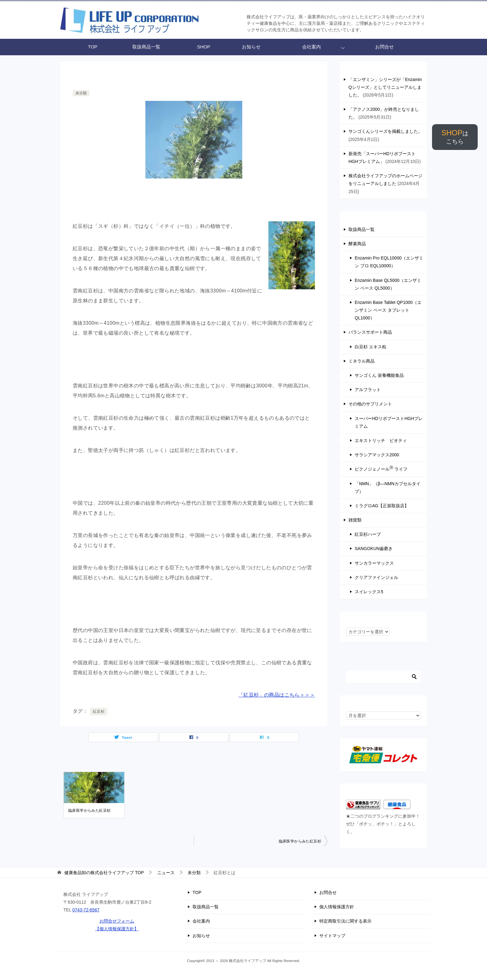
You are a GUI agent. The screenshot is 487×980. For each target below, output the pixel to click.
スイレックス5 (369, 592)
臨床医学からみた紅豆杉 (89, 811)
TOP (93, 47)
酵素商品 (357, 244)
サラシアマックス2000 (377, 455)
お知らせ (251, 47)
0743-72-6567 (86, 910)
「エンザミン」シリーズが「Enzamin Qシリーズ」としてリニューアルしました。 (385, 87)
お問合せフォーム (117, 921)
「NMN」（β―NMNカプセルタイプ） (388, 488)
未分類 (81, 93)
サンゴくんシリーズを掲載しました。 (385, 131)
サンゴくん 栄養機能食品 (379, 375)
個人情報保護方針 (337, 907)
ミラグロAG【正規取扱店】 (382, 506)
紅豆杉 (99, 711)
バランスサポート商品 (370, 332)
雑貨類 (355, 520)
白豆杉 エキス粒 (371, 347)
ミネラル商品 (362, 361)
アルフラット (368, 390)
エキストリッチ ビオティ (381, 440)
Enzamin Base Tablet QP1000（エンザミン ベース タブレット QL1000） (388, 310)
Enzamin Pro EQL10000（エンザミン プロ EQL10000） (389, 262)
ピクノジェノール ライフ (381, 468)
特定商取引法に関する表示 (345, 921)
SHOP (455, 137)
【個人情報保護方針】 (117, 929)
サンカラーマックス (374, 563)
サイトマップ (332, 936)
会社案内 (312, 47)
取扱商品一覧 (146, 47)
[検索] (383, 677)
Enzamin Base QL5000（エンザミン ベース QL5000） (388, 284)
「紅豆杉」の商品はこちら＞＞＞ (277, 695)
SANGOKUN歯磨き (374, 549)
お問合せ (385, 47)
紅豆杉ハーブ (368, 534)
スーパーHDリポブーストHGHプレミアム (389, 422)
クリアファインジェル (376, 577)
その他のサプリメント (370, 404)
